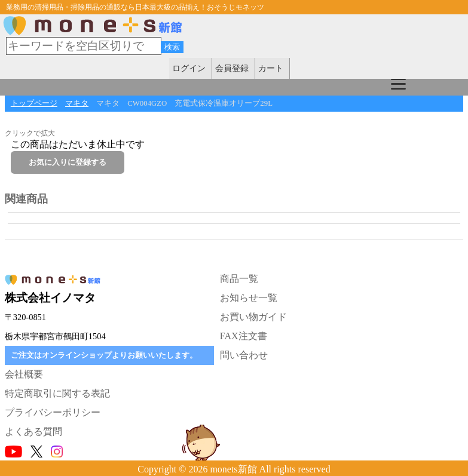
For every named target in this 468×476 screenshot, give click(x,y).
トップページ (34, 103)
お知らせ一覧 (249, 298)
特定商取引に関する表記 (57, 393)
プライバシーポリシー (53, 412)
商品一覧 (239, 279)
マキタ (77, 103)
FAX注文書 (244, 336)
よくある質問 (33, 432)
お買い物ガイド (253, 317)
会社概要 (24, 374)
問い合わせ (244, 355)
